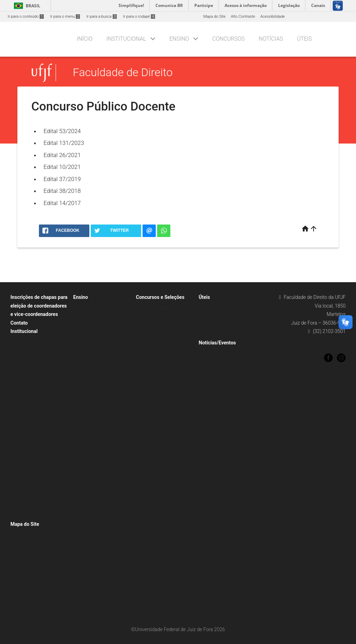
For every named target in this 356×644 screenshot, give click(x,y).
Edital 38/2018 (62, 191)
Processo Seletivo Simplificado (166, 380)
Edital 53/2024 (62, 131)
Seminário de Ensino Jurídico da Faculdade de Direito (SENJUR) (102, 490)
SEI (205, 325)
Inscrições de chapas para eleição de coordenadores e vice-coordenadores (39, 306)
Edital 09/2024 (152, 417)
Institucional (126, 39)
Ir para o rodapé (139, 17)
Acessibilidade (273, 17)
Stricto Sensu (88, 380)
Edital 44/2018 (152, 491)
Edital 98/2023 (152, 472)
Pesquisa (85, 334)
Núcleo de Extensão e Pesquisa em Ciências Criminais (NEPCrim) (104, 454)
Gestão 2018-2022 (30, 405)
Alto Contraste (243, 17)
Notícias (271, 39)
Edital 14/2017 (62, 203)
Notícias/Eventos (217, 343)
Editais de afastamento (34, 497)
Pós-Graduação (90, 362)
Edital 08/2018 (152, 509)
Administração (26, 359)
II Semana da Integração (98, 435)
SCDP (207, 315)
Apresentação (26, 340)
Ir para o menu (65, 17)
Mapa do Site (215, 17)
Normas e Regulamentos (35, 451)
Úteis (304, 39)
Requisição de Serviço (221, 306)
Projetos (21, 423)
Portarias (22, 469)
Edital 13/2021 (152, 426)
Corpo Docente (27, 377)
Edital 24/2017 (152, 518)
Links (207, 334)
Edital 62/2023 (152, 389)
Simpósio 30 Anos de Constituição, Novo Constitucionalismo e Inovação (103, 546)
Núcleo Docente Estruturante (39, 488)
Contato (19, 323)
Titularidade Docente (157, 536)
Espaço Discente (91, 352)
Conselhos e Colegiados (35, 478)
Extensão (85, 343)
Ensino (179, 39)
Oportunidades (90, 325)
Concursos (229, 39)
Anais (82, 564)
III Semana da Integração (98, 573)
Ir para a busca (102, 17)
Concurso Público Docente (162, 306)
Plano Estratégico (29, 386)
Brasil (26, 6)
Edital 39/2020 (152, 481)
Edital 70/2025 (152, 444)
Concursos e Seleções (160, 297)
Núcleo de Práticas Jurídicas (39, 506)
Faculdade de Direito (123, 73)
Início (85, 39)
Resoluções (24, 460)
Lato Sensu (87, 371)
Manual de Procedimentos (37, 515)
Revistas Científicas (94, 583)
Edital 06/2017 (152, 527)
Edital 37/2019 (62, 179)
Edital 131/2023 (64, 143)
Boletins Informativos (95, 417)
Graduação (86, 306)
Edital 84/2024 (152, 454)
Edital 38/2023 (152, 435)
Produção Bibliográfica (34, 368)
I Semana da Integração (97, 426)
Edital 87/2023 (152, 463)
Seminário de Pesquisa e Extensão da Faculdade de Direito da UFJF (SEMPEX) (99, 518)
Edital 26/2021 (62, 155)
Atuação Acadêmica (31, 349)
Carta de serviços (29, 414)
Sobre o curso (89, 315)
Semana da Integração (96, 472)
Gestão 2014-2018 (30, 396)
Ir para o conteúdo (26, 17)
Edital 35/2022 (152, 398)
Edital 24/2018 (152, 500)
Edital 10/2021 (62, 167)
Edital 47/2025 (152, 407)
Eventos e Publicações (96, 389)
